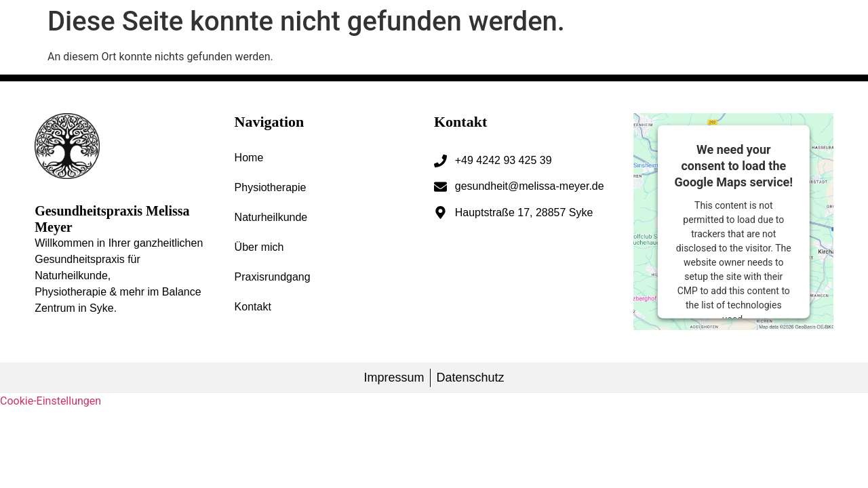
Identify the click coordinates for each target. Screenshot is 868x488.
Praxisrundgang (273, 277)
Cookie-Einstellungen (51, 401)
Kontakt (253, 307)
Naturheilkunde (271, 217)
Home (249, 158)
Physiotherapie (271, 187)
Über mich (259, 247)
